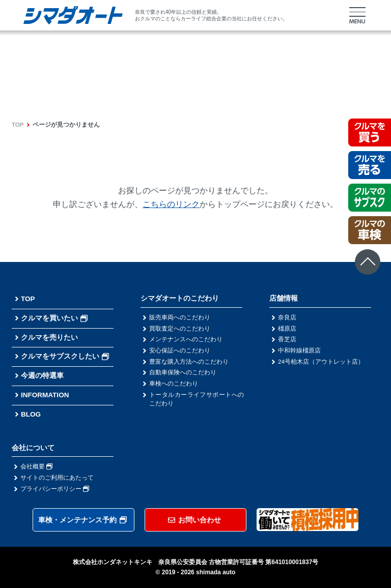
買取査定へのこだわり (180, 329)
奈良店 (287, 317)
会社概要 (36, 466)
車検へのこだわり (174, 385)
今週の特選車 (42, 375)
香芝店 (287, 340)
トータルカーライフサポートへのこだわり (197, 400)
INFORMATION (46, 395)
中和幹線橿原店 (299, 351)
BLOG (31, 414)
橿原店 (287, 329)
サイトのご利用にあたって (57, 478)
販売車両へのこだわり (180, 317)
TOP (18, 125)
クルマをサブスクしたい (65, 356)
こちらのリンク (171, 204)
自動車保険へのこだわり (183, 373)
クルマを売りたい (49, 337)
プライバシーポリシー (55, 489)
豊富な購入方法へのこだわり (189, 362)
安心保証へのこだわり (180, 351)
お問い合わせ (194, 520)
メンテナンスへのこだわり (186, 340)
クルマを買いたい (54, 318)
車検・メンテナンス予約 (82, 520)
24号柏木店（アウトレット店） (321, 362)
